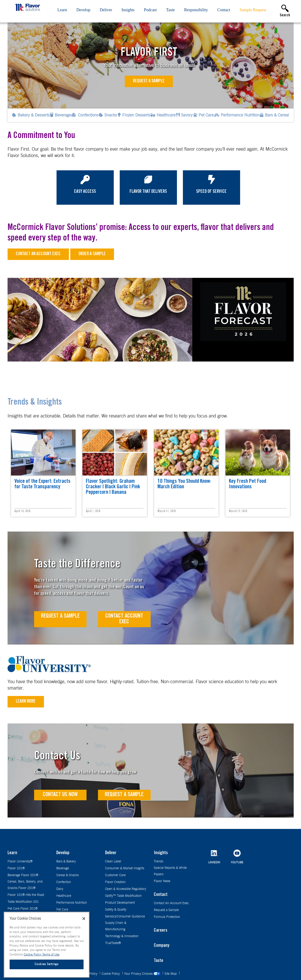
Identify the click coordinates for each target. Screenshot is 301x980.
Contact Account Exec (124, 619)
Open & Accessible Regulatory (126, 889)
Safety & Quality (116, 910)
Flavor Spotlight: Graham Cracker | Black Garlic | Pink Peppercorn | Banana (113, 487)
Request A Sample (60, 616)
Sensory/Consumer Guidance (125, 917)
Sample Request (253, 10)
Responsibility (196, 10)
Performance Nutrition (72, 903)
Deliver (106, 10)
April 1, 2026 (93, 511)
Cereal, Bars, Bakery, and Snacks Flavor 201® (25, 885)
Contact (224, 10)
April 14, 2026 (22, 511)
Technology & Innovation (122, 936)
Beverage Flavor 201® (23, 875)
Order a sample (92, 254)
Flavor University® (20, 861)
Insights (128, 10)
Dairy (60, 889)
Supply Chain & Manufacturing (116, 926)
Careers (161, 931)
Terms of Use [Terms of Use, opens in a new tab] (51, 955)
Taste (171, 10)
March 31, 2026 (167, 511)
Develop (83, 10)
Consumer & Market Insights (125, 868)
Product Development (120, 903)
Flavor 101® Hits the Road (26, 895)
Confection (64, 882)
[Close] (84, 919)
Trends (159, 861)
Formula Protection (167, 917)
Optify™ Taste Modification (123, 896)
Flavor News (162, 881)
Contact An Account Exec (171, 903)
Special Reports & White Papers (170, 871)
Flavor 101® (16, 868)
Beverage (63, 868)
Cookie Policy (111, 974)
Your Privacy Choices (143, 974)
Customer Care (115, 875)
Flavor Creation (115, 882)
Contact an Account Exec (38, 254)
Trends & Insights (35, 403)
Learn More (26, 702)
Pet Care (62, 910)
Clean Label (113, 861)
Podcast (150, 10)
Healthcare (64, 896)
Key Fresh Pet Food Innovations (248, 484)
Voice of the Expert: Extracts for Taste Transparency (42, 484)
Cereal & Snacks (68, 875)
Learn (62, 10)
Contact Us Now (60, 795)
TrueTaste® (113, 943)
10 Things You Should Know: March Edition (184, 484)
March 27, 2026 (238, 511)
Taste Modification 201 (23, 902)
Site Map (171, 974)
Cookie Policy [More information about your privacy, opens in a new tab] (33, 955)
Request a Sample (149, 81)
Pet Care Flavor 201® (23, 909)
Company (162, 946)
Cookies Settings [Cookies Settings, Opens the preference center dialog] (47, 964)
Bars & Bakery (66, 861)
